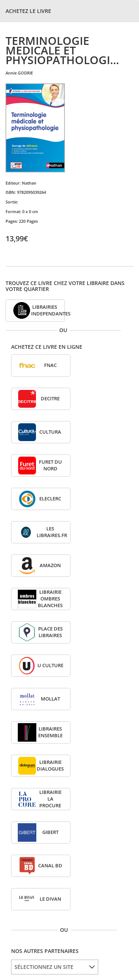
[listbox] (55, 967)
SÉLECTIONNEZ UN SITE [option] (44, 967)
